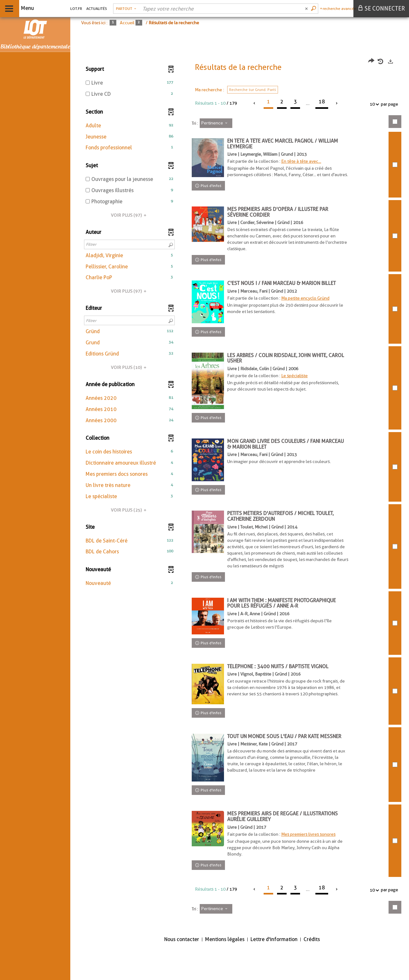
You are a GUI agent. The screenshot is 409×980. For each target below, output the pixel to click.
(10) (130, 367)
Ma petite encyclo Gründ (308, 304)
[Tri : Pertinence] (216, 123)
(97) (130, 215)
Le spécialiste (297, 386)
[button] (129, 126)
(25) (130, 510)
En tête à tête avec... (304, 161)
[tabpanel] (240, 505)
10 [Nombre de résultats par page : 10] (373, 104)
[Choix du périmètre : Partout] (126, 9)
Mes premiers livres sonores (311, 864)
